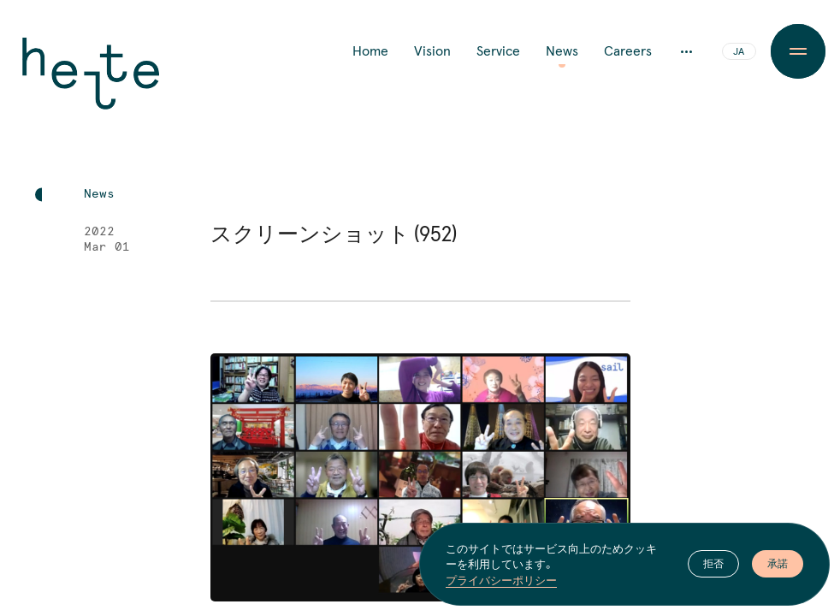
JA (739, 52)
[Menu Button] (798, 51)
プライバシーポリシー (501, 580)
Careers (628, 51)
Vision (432, 51)
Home (370, 51)
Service (498, 51)
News (562, 51)
